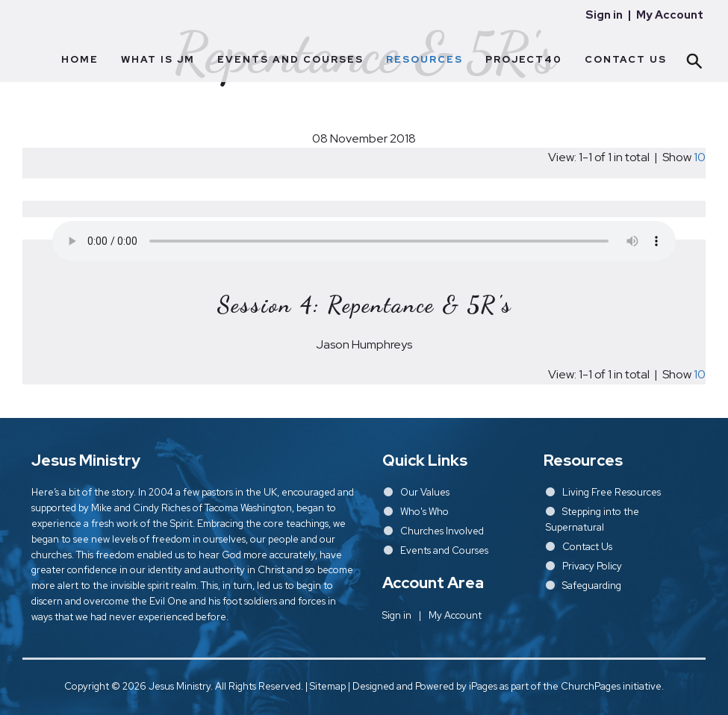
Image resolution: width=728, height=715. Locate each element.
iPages (483, 686)
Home (80, 59)
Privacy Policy (592, 566)
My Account (670, 15)
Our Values (425, 492)
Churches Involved (442, 531)
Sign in (604, 15)
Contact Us (626, 59)
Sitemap (328, 686)
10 (700, 157)
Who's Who (424, 512)
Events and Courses (290, 59)
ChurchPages (591, 686)
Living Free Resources (612, 492)
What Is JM (158, 59)
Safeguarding (592, 586)
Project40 (524, 59)
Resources (424, 59)
